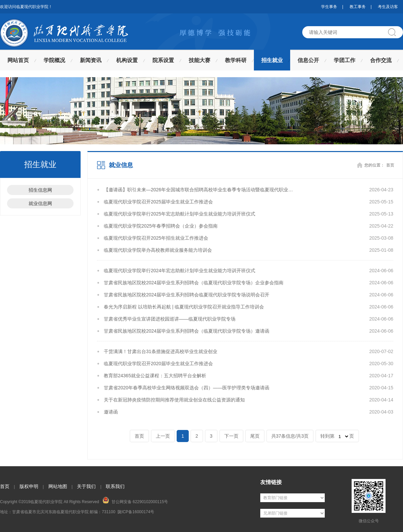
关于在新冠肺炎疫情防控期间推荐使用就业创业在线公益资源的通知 (174, 400)
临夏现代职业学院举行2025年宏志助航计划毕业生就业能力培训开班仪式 (180, 214)
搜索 (395, 32)
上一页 (163, 436)
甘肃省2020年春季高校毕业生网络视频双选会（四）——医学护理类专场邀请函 (187, 388)
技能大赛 (199, 60)
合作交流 (381, 60)
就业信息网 (40, 203)
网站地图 (58, 486)
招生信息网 (40, 190)
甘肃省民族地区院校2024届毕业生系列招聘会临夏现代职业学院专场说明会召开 (187, 295)
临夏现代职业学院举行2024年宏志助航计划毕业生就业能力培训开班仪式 (180, 271)
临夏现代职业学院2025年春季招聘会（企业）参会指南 (161, 226)
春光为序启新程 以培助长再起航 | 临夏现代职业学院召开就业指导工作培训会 (184, 307)
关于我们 (86, 486)
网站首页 (18, 60)
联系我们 (115, 486)
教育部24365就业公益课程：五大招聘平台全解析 (155, 376)
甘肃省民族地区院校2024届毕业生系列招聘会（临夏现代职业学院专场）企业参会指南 (194, 283)
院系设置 (163, 60)
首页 (390, 165)
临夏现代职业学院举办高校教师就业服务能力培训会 (158, 250)
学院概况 (54, 60)
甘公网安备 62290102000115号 (135, 500)
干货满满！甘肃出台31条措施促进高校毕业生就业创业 (161, 351)
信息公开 (308, 60)
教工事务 (358, 7)
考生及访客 (388, 7)
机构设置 (127, 60)
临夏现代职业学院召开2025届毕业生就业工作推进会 (158, 202)
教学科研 (236, 60)
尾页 (255, 436)
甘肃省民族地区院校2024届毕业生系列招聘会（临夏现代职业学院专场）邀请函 (187, 331)
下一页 (231, 436)
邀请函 (111, 412)
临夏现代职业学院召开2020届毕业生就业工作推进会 (158, 364)
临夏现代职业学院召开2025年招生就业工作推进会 (156, 238)
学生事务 (329, 7)
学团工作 (345, 60)
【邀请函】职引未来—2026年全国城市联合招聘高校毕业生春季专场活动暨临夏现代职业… (198, 190)
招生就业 (272, 60)
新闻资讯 (91, 60)
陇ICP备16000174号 (136, 512)
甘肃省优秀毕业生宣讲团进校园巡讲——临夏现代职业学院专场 (170, 319)
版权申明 (29, 486)
